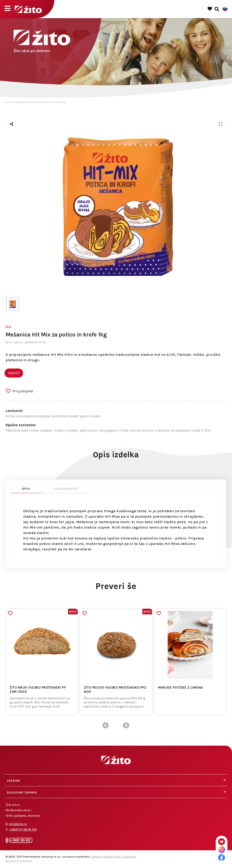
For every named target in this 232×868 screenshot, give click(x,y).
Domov (9, 102)
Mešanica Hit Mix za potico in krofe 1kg (41, 102)
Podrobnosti (66, 489)
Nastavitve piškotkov (19, 861)
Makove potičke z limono (181, 687)
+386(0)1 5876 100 (23, 830)
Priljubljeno (23, 391)
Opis (26, 489)
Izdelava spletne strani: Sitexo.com (114, 857)
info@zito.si (18, 824)
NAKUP (14, 373)
